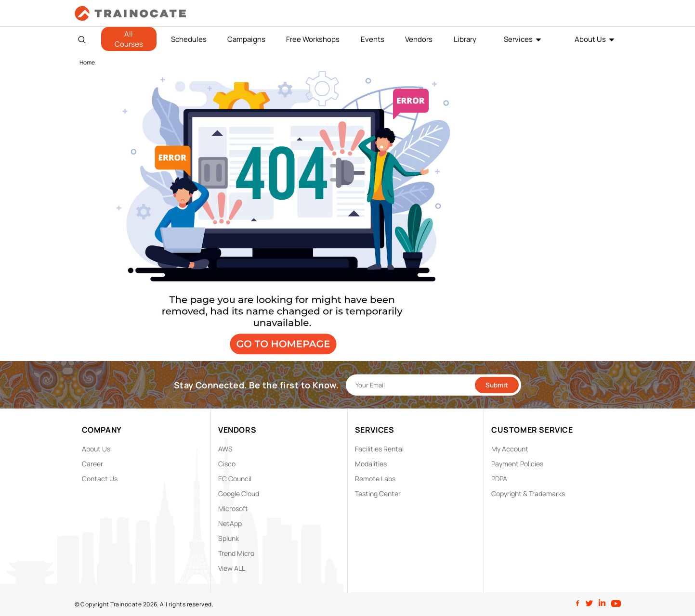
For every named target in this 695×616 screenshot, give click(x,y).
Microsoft (233, 508)
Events (373, 39)
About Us (590, 39)
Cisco (227, 464)
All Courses (129, 39)
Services (518, 39)
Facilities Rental (379, 449)
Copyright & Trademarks (528, 494)
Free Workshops (313, 39)
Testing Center (378, 494)
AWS (225, 449)
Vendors (419, 39)
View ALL (232, 568)
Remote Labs (375, 479)
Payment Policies (517, 464)
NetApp (230, 523)
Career (92, 464)
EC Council (235, 479)
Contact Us (100, 479)
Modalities (371, 464)
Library (465, 39)
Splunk (229, 538)
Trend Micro (236, 553)
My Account (510, 449)
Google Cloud (239, 494)
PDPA (499, 479)
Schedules (189, 39)
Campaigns (246, 39)
